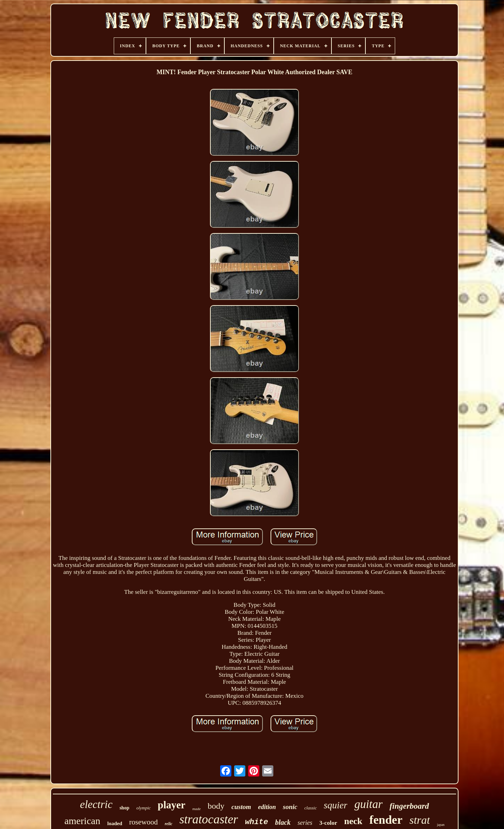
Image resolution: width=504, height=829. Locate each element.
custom (241, 807)
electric (96, 804)
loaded (115, 823)
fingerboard (409, 806)
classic (311, 808)
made (197, 809)
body (216, 806)
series (305, 823)
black (283, 822)
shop (124, 808)
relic (169, 824)
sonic (290, 807)
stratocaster (209, 819)
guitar (368, 804)
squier (336, 805)
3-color (328, 823)
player (172, 805)
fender (386, 820)
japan (441, 825)
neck (353, 821)
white (257, 822)
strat (420, 820)
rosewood (143, 822)
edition (267, 807)
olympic (143, 808)
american (82, 821)
